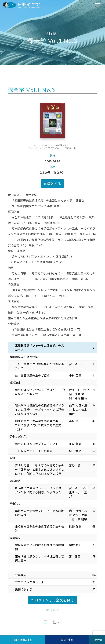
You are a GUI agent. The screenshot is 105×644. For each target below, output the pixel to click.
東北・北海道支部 (22, 640)
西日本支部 (67, 640)
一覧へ (54, 622)
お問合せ (97, 640)
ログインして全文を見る (53, 600)
